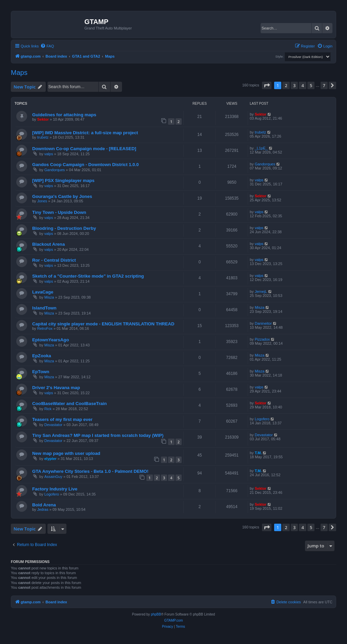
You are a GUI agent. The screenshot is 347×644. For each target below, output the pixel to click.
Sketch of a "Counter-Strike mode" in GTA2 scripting (88, 276)
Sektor (43, 119)
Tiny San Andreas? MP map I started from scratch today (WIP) (98, 435)
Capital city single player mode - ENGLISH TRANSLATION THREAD (103, 324)
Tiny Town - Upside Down (59, 212)
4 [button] (302, 85)
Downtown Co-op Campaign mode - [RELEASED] (84, 149)
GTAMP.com (173, 620)
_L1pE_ (261, 148)
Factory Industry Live (55, 489)
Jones (42, 201)
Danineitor (263, 323)
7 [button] (324, 85)
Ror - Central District (54, 260)
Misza (49, 297)
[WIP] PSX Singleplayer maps (63, 180)
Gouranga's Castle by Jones (62, 196)
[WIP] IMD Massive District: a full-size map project (85, 133)
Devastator (53, 425)
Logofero (262, 419)
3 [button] (294, 85)
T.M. (258, 453)
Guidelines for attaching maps (64, 115)
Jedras (43, 509)
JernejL (261, 291)
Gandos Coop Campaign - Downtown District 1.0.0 (85, 165)
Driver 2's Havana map (56, 388)
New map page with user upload (66, 453)
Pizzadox (262, 339)
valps (49, 154)
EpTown (41, 372)
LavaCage (43, 292)
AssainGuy (53, 477)
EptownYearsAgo (50, 340)
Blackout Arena (48, 244)
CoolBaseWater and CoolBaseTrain (69, 404)
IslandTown (44, 308)
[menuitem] (47, 46)
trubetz (43, 137)
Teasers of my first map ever (62, 419)
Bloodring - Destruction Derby (64, 228)
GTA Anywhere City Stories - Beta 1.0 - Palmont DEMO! (90, 471)
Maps (19, 73)
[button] (267, 85)
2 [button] (286, 85)
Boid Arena (44, 505)
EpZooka (42, 356)
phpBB (156, 614)
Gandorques (55, 170)
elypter (50, 459)
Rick (48, 409)
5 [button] (311, 85)
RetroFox (45, 328)
